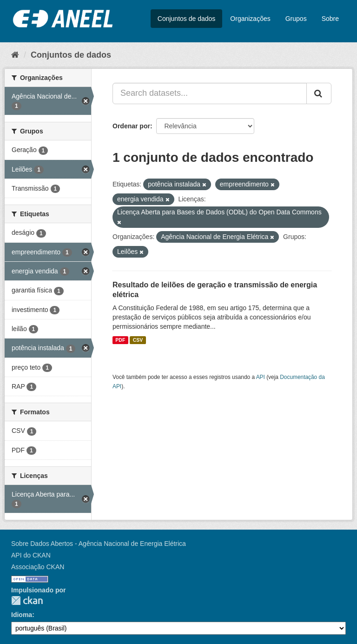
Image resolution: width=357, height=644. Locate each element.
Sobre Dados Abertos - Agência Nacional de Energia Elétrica (99, 544)
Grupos (296, 19)
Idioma (22, 615)
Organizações (250, 19)
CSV (138, 340)
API (261, 377)
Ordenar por (131, 126)
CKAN (27, 601)
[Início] (15, 55)
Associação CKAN (38, 567)
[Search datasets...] (210, 93)
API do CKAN (31, 555)
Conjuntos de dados (187, 19)
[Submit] (319, 93)
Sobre (330, 19)
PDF (120, 340)
